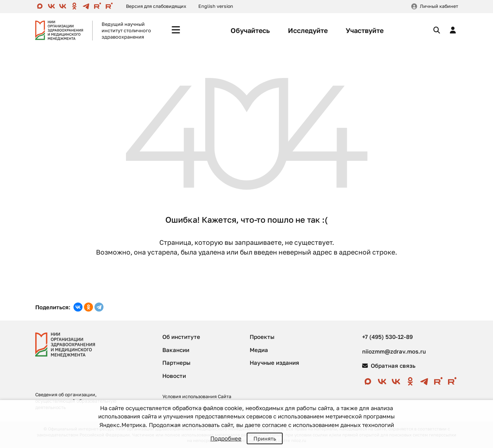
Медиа (259, 350)
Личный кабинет (439, 6)
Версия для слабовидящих (156, 6)
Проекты (262, 337)
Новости (174, 376)
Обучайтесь (250, 30)
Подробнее (226, 438)
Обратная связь (389, 366)
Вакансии (176, 350)
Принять (265, 438)
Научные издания (274, 363)
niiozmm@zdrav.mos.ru (394, 351)
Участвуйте (365, 30)
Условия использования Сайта (197, 396)
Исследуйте (308, 30)
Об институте (181, 337)
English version (216, 6)
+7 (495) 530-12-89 (387, 337)
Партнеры (176, 363)
